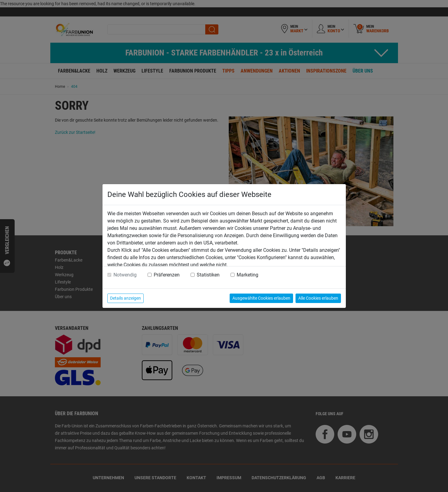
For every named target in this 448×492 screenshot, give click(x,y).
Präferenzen (167, 275)
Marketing (247, 275)
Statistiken (208, 275)
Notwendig (125, 275)
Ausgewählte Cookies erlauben (261, 298)
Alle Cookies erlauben (318, 298)
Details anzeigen (125, 298)
